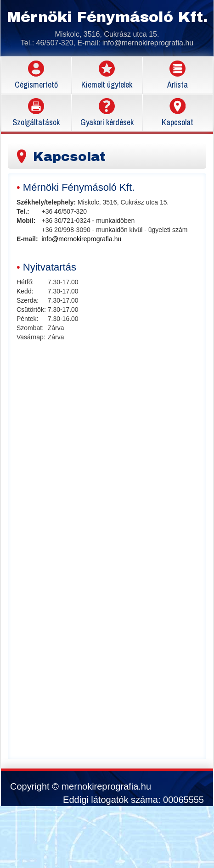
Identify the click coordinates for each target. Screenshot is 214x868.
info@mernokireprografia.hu (148, 43)
